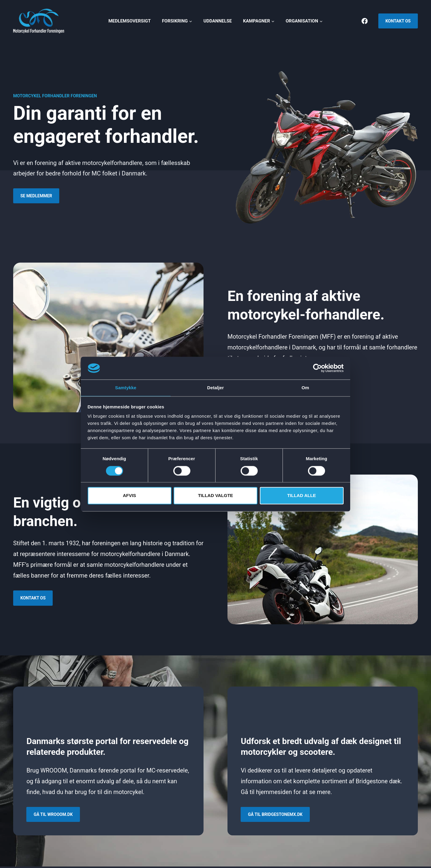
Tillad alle (301, 496)
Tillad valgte (215, 496)
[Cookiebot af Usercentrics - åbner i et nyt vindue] (317, 368)
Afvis (129, 496)
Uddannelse (218, 21)
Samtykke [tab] (126, 388)
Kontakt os (398, 21)
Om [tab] (305, 388)
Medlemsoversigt (129, 21)
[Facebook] (365, 21)
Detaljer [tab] (215, 388)
